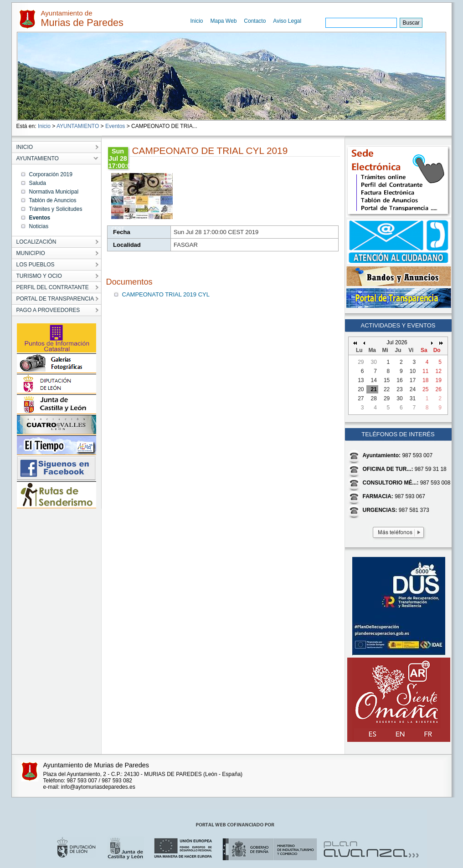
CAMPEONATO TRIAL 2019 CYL (166, 294)
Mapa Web (224, 21)
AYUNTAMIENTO (78, 126)
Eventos (115, 126)
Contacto (255, 21)
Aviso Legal (287, 21)
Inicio (197, 21)
